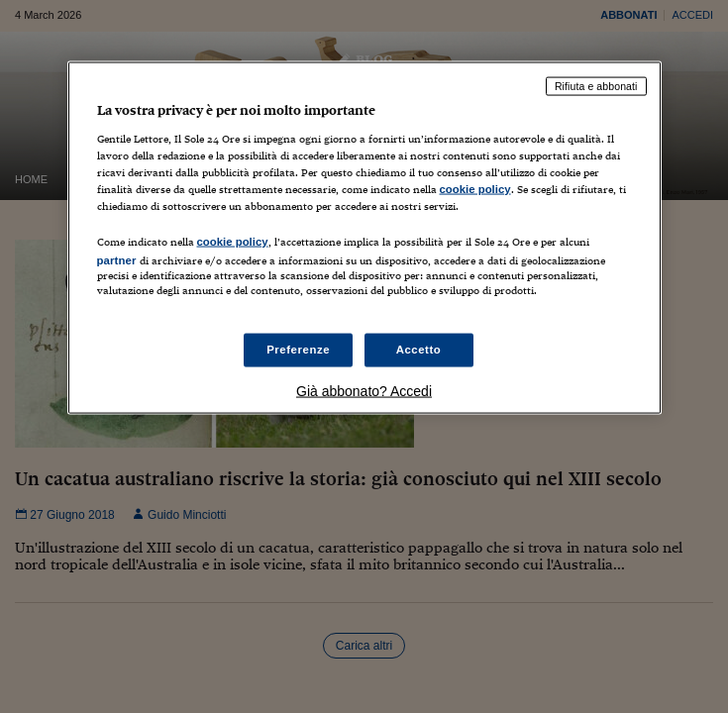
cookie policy (475, 188)
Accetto (419, 350)
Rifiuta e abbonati (596, 86)
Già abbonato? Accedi (364, 391)
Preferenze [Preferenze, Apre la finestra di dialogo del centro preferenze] (298, 350)
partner (117, 259)
